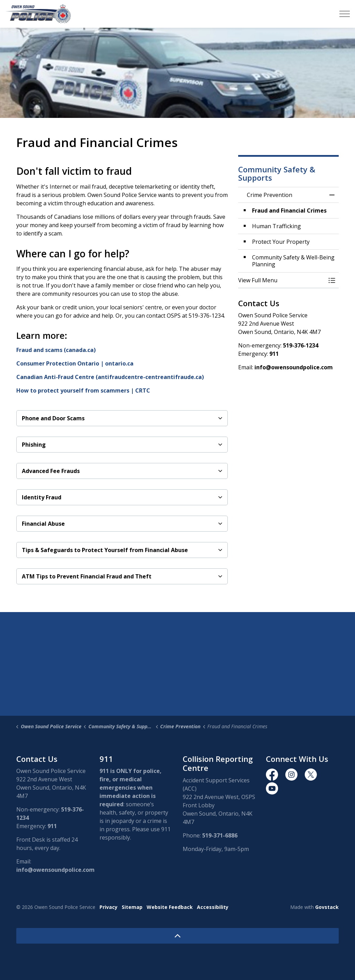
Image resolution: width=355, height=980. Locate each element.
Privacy (109, 907)
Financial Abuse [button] (43, 524)
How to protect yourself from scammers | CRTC (83, 390)
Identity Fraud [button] (42, 497)
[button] (282, 280)
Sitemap (132, 907)
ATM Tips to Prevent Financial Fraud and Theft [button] (87, 576)
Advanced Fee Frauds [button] (51, 471)
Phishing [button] (34, 445)
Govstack (327, 907)
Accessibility (213, 907)
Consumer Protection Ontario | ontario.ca (75, 363)
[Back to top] (177, 936)
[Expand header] (345, 14)
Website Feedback (170, 907)
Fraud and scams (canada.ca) (56, 350)
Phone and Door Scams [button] (53, 418)
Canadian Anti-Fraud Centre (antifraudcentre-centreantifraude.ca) (110, 377)
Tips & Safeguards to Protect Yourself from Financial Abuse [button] (105, 550)
